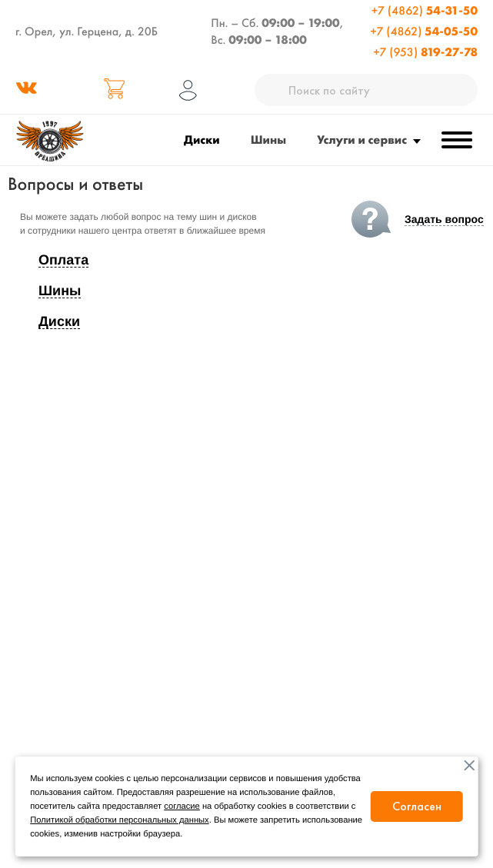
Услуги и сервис (362, 140)
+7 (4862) (425, 10)
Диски (202, 140)
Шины (268, 140)
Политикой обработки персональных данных (119, 820)
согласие (182, 806)
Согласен (417, 806)
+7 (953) (425, 52)
